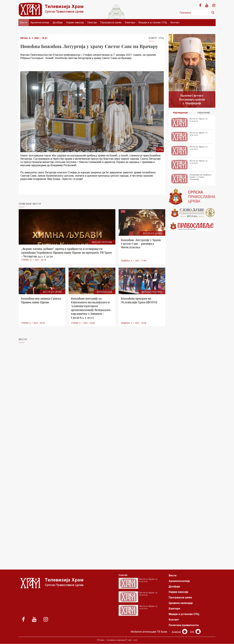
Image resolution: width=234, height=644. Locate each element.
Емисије (92, 22)
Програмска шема (111, 22)
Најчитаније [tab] (204, 113)
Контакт (175, 22)
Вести (24, 22)
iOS (195, 632)
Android (179, 632)
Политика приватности (184, 625)
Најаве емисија (75, 22)
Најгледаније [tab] (180, 113)
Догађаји (58, 22)
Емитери (130, 22)
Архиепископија (40, 22)
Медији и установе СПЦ (153, 22)
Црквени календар (181, 603)
